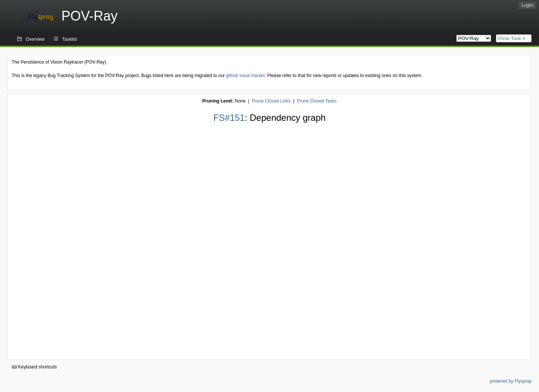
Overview (35, 39)
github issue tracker (245, 76)
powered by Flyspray (511, 381)
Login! (528, 5)
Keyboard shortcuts (34, 367)
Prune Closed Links (271, 101)
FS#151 (229, 118)
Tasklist (69, 39)
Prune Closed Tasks (317, 101)
